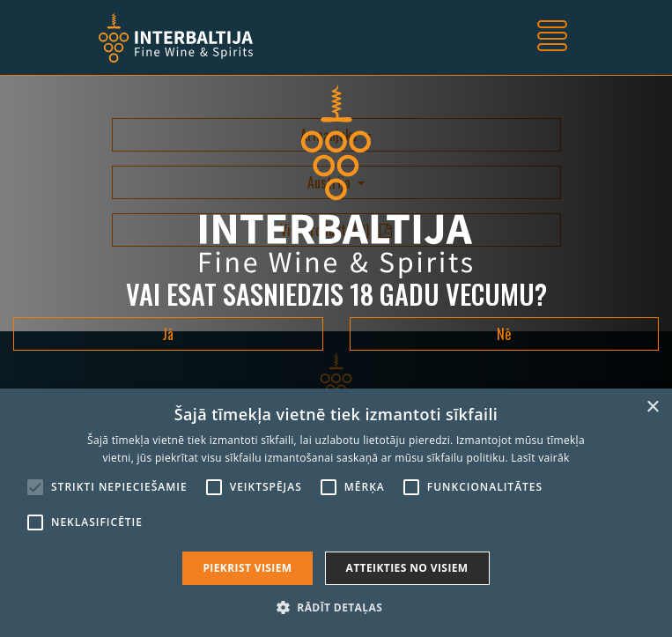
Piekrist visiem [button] (247, 568)
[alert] (336, 513)
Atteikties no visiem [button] (407, 568)
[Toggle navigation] (552, 38)
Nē (504, 334)
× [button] (652, 407)
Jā (168, 334)
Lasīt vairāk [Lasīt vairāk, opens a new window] (540, 458)
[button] (336, 607)
